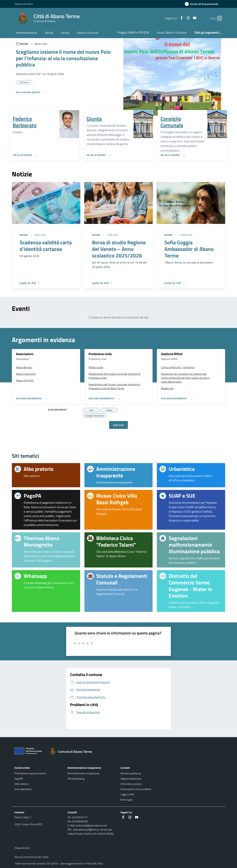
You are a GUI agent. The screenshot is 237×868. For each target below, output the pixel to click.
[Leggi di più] (30, 283)
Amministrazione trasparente (83, 773)
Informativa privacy (131, 784)
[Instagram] (183, 18)
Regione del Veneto (24, 4)
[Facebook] (176, 18)
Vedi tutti (118, 425)
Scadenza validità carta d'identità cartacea (46, 246)
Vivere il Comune (88, 33)
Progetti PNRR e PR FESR (133, 32)
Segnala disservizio (131, 779)
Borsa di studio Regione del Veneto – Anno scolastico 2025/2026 (119, 249)
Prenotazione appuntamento (30, 773)
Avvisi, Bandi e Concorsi (172, 32)
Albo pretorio (21, 784)
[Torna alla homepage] (72, 752)
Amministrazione (26, 33)
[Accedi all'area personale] (203, 4)
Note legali (126, 800)
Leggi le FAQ (127, 794)
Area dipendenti (23, 789)
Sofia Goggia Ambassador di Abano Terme (189, 249)
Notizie (24, 235)
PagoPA (19, 779)
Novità (49, 33)
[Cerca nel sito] (218, 18)
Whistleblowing (76, 779)
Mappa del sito (22, 848)
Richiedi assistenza (131, 773)
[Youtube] (189, 18)
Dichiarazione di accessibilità (136, 789)
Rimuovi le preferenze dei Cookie (32, 857)
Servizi (65, 33)
